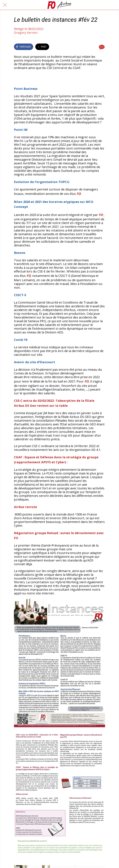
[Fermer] (5, 5)
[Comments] (101, 47)
